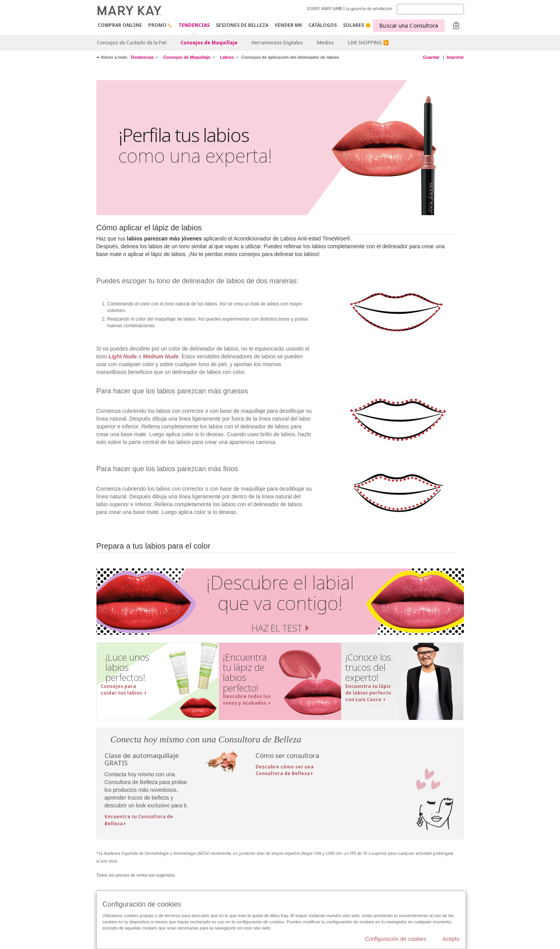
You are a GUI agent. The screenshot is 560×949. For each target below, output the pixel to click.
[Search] (430, 9)
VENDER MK (288, 25)
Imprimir (455, 57)
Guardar (431, 57)
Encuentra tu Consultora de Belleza (139, 820)
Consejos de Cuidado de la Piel (132, 43)
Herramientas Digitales (277, 43)
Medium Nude (161, 356)
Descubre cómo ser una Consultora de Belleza (285, 770)
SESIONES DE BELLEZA (242, 25)
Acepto (451, 939)
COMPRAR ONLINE (120, 25)
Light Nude (123, 356)
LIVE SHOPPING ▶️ (368, 43)
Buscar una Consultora (409, 25)
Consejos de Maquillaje (209, 43)
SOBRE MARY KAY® (325, 9)
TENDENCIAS (194, 25)
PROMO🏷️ (160, 25)
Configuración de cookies (396, 939)
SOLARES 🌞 (357, 25)
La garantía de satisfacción (369, 9)
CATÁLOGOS (323, 25)
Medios (325, 43)
